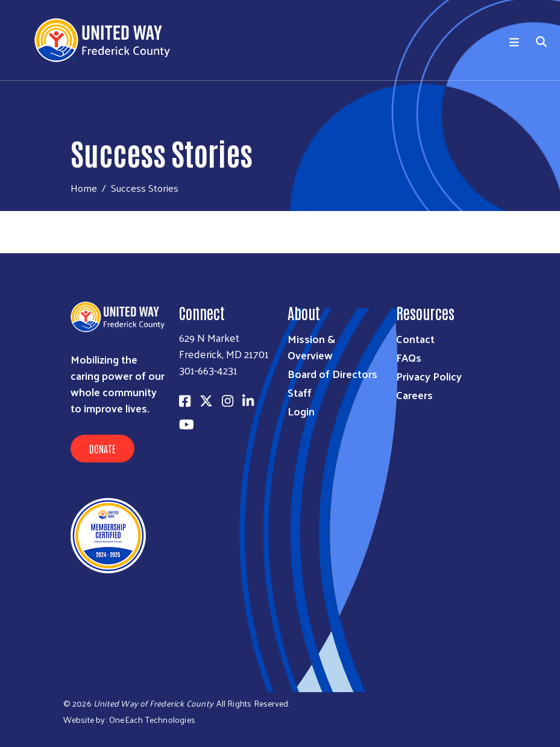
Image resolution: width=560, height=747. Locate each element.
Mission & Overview (311, 347)
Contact (415, 339)
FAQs (409, 357)
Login (301, 411)
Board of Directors (332, 373)
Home (84, 188)
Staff (300, 392)
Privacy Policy (429, 376)
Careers (414, 395)
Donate (102, 449)
